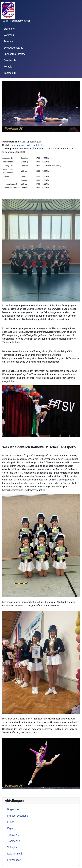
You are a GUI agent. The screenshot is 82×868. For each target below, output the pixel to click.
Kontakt (8, 67)
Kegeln (11, 828)
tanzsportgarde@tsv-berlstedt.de (28, 145)
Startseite (9, 29)
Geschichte (10, 60)
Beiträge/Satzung (14, 48)
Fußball (12, 822)
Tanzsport (13, 835)
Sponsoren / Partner (15, 54)
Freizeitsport (14, 860)
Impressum (10, 73)
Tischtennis (14, 841)
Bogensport (14, 809)
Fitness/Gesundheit (18, 816)
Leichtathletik (15, 854)
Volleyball (13, 847)
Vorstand (9, 35)
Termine (8, 41)
